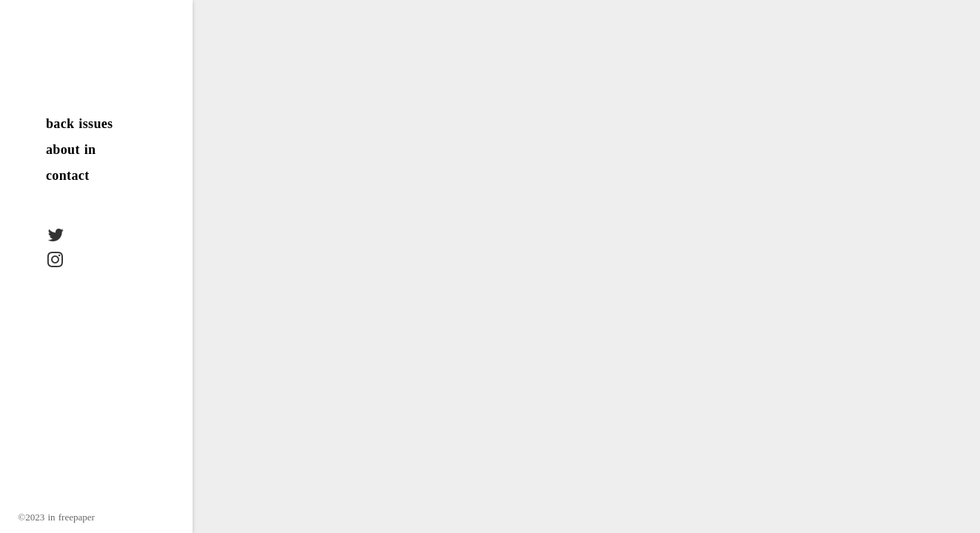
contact (68, 175)
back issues (80, 124)
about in (71, 150)
